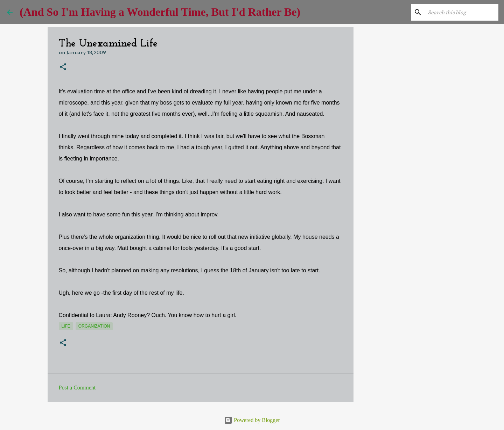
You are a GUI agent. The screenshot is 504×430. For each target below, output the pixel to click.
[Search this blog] (462, 12)
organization (94, 326)
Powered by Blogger (252, 420)
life (66, 326)
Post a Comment (77, 388)
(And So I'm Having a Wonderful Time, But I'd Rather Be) (160, 12)
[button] (63, 67)
